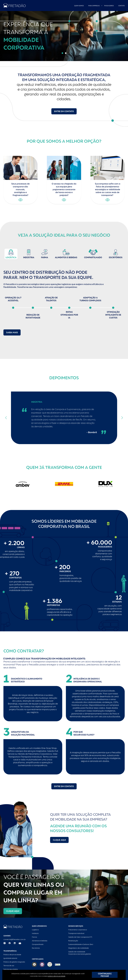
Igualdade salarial (10, 958)
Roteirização (73, 941)
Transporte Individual (76, 933)
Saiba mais (12, 332)
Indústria (35, 933)
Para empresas (94, 6)
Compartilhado (38, 944)
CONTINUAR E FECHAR (105, 975)
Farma (34, 937)
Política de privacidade (12, 955)
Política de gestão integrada (14, 962)
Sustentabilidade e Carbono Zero (81, 944)
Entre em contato (64, 111)
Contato (121, 6)
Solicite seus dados (11, 969)
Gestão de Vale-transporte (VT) (80, 937)
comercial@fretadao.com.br (15, 939)
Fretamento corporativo (78, 930)
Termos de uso (9, 966)
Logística (35, 930)
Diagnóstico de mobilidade (78, 948)
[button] (62, 53)
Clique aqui (59, 840)
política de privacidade (56, 976)
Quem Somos (79, 6)
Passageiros (109, 6)
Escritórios (36, 948)
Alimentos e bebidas (40, 941)
